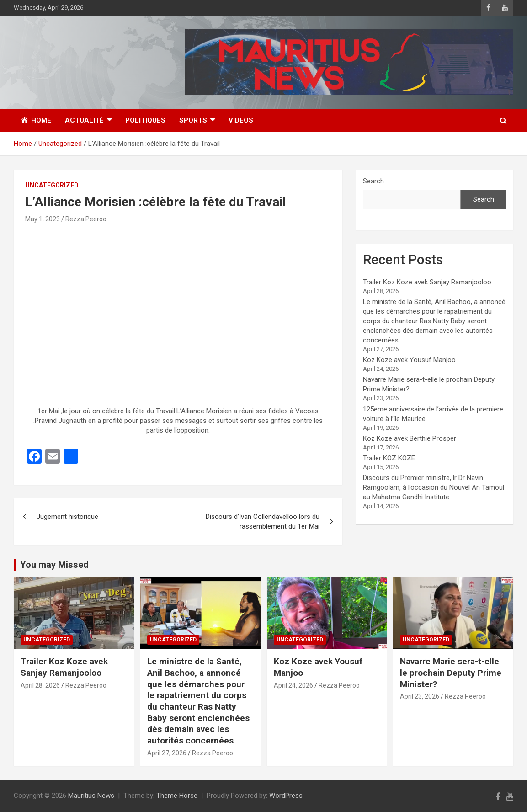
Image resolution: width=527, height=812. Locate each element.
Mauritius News (91, 796)
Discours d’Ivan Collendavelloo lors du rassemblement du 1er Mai (263, 521)
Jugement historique (67, 517)
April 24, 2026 (293, 685)
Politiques (145, 120)
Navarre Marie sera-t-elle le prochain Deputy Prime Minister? (451, 673)
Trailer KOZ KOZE (389, 458)
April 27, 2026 (167, 753)
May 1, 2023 (43, 219)
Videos (241, 120)
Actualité (84, 120)
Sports (193, 120)
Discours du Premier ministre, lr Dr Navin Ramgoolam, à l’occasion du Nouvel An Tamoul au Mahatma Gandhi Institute (434, 487)
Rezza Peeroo (86, 219)
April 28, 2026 (40, 685)
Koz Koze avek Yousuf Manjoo (409, 360)
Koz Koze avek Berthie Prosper (410, 438)
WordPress (286, 796)
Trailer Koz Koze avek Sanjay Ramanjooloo (427, 282)
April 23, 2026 (420, 696)
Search (373, 181)
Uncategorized (52, 185)
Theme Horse (177, 796)
